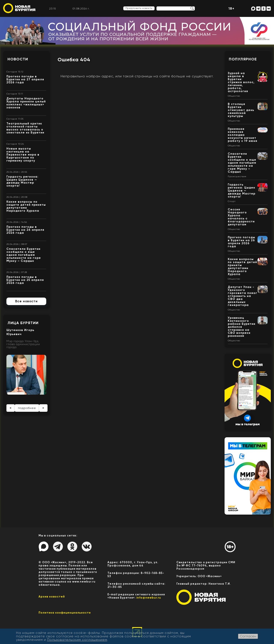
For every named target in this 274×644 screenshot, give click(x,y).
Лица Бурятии (23, 323)
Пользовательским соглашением (77, 640)
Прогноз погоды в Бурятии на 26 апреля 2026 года (25, 230)
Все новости (26, 301)
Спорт (232, 201)
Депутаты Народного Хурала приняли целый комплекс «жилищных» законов (26, 103)
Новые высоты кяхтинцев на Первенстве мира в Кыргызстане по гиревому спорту (23, 155)
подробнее (27, 408)
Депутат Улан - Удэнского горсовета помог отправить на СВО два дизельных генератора (243, 296)
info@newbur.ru (149, 598)
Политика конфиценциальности (65, 613)
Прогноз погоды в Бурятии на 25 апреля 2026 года (25, 280)
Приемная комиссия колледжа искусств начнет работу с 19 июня (243, 135)
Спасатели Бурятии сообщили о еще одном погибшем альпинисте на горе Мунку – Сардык (24, 255)
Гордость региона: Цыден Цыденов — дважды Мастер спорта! (22, 181)
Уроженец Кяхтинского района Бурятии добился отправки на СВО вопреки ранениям (242, 327)
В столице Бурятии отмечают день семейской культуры (241, 110)
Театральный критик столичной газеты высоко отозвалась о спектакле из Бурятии (25, 128)
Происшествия (237, 177)
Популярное (243, 59)
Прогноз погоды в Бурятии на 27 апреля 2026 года (25, 79)
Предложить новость (139, 8)
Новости (18, 59)
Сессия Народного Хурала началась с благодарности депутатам (241, 217)
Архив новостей (52, 597)
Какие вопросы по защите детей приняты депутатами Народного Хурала (26, 206)
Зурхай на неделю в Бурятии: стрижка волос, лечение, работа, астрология (241, 82)
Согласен (248, 636)
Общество (234, 96)
